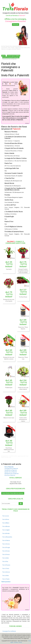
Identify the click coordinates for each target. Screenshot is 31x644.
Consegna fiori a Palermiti (11, 469)
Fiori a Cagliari (6, 530)
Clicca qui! (16, 25)
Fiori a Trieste (6, 579)
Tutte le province (6, 582)
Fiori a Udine (6, 558)
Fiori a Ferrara (6, 551)
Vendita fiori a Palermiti (11, 470)
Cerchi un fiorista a (15, 15)
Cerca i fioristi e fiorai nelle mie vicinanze (13, 493)
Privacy (20, 642)
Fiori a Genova (6, 572)
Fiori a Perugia (6, 547)
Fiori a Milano (6, 523)
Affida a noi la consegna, (15, 20)
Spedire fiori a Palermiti (11, 472)
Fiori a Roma (6, 519)
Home (3, 56)
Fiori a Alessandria (7, 537)
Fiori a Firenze (6, 554)
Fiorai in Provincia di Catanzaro (11, 57)
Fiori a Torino (6, 569)
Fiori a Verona (6, 544)
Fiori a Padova (6, 540)
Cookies (16, 642)
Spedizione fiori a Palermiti (12, 474)
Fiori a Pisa (5, 561)
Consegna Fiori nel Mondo (9, 631)
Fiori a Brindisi (6, 533)
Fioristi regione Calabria (14, 56)
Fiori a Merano (6, 526)
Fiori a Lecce (6, 516)
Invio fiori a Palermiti (10, 475)
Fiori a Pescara (6, 565)
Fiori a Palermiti (9, 467)
